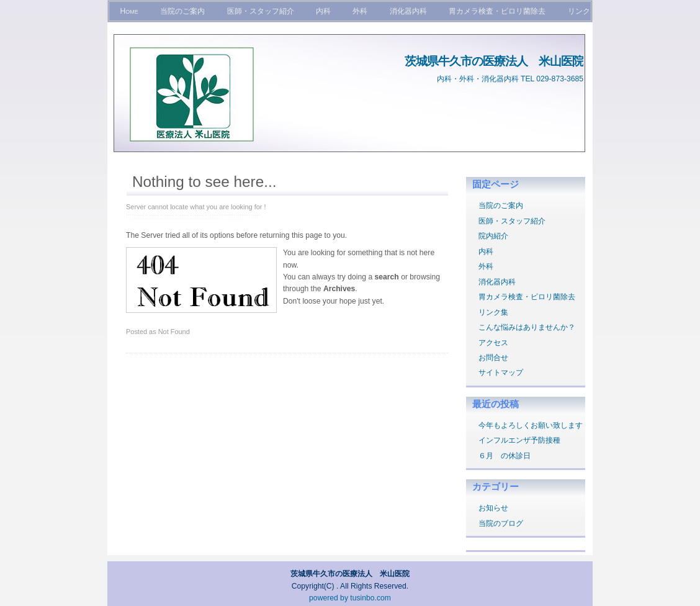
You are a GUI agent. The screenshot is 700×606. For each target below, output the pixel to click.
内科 (323, 11)
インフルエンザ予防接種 (519, 440)
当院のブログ (501, 523)
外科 (360, 11)
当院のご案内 (182, 11)
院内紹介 (493, 236)
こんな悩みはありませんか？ (527, 327)
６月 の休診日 (505, 456)
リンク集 (493, 312)
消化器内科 (408, 11)
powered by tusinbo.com (350, 598)
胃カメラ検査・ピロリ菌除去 (497, 11)
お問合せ (493, 358)
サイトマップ (501, 373)
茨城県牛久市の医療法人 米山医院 (494, 61)
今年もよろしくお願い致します (531, 425)
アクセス (493, 343)
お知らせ (493, 508)
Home (129, 11)
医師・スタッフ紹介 (261, 11)
